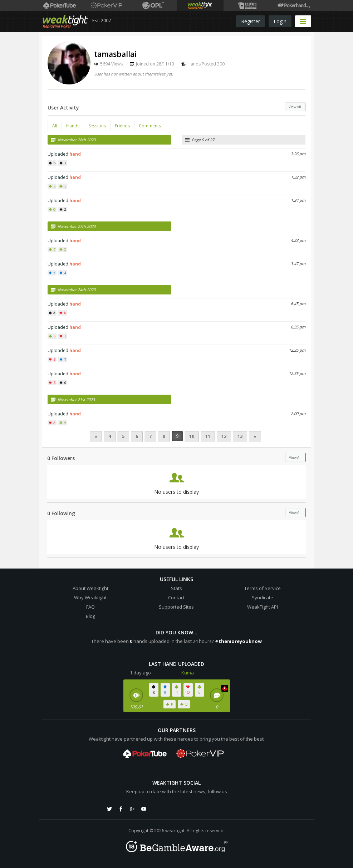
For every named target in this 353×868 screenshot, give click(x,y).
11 (208, 436)
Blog (90, 616)
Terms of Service (263, 588)
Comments (150, 126)
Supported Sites (176, 607)
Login (280, 21)
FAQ (90, 607)
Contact (176, 598)
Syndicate (263, 598)
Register (251, 21)
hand (75, 154)
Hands (73, 126)
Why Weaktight (90, 598)
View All (295, 107)
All (55, 126)
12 (224, 436)
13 (240, 436)
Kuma (188, 673)
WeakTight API (263, 607)
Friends (122, 126)
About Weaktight (90, 588)
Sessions (97, 126)
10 (192, 436)
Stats (176, 588)
